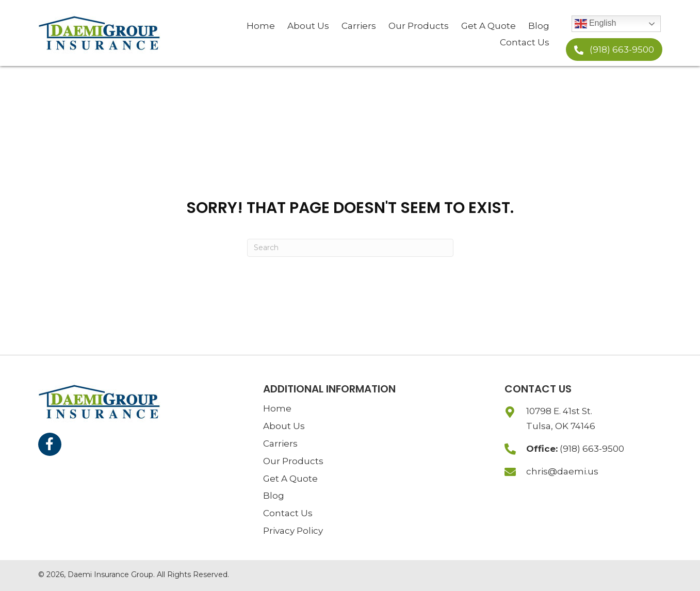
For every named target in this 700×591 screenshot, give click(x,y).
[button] (614, 50)
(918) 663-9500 (592, 449)
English (596, 24)
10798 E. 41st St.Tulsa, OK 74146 (561, 418)
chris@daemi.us (562, 471)
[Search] (350, 248)
